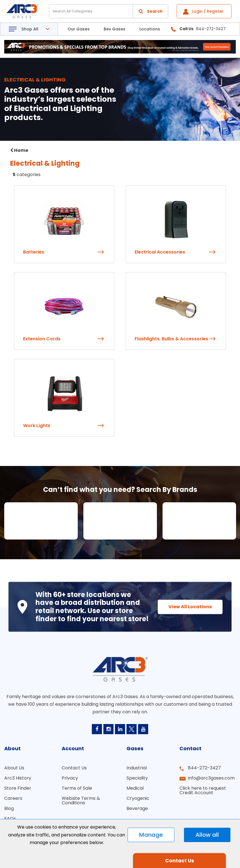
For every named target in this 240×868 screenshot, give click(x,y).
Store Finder (18, 788)
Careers (13, 798)
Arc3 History (18, 778)
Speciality (137, 778)
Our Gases (79, 29)
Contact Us (74, 768)
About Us (14, 768)
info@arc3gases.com (211, 778)
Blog (9, 808)
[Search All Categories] (109, 11)
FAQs (10, 819)
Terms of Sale (77, 788)
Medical (135, 788)
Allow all (207, 835)
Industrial (137, 768)
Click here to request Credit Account (203, 790)
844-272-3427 (204, 768)
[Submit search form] (150, 11)
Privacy (70, 778)
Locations (150, 29)
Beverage (137, 808)
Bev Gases (115, 29)
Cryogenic (138, 798)
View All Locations (190, 606)
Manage (151, 835)
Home (19, 150)
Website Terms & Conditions (81, 801)
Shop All (30, 29)
